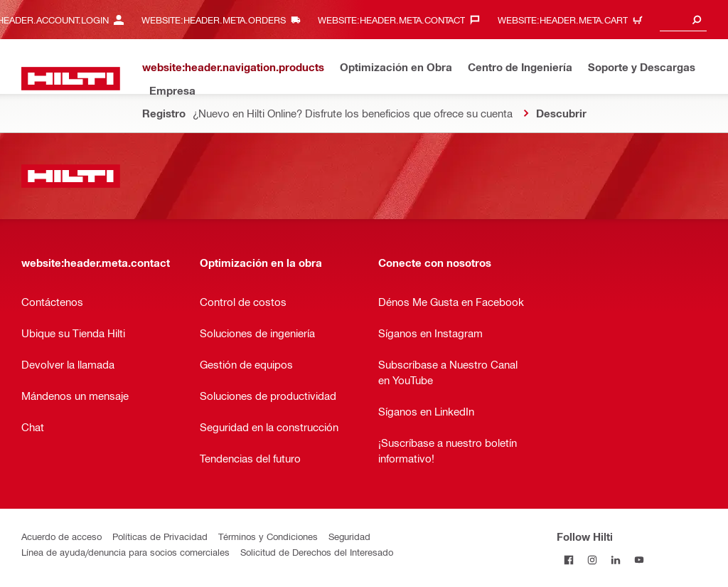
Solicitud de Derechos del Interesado (317, 552)
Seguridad (349, 536)
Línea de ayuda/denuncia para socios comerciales (125, 552)
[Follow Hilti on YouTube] (639, 560)
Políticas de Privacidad (160, 536)
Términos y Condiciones (268, 536)
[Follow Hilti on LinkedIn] (615, 560)
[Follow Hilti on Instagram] (592, 560)
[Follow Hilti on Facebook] (568, 560)
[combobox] (683, 20)
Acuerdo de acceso (61, 536)
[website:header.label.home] (71, 79)
